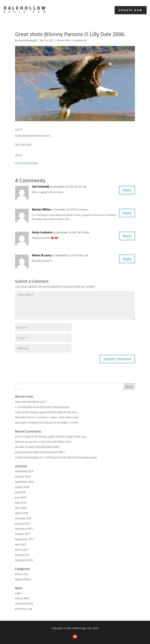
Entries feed (22, 598)
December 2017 (24, 529)
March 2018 (22, 513)
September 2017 (24, 539)
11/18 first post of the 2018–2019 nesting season (42, 407)
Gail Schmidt (41, 187)
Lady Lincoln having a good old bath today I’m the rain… (47, 412)
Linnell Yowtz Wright (27, 457)
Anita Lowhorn (42, 232)
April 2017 (21, 544)
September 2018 (24, 482)
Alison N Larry (42, 255)
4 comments (80, 40)
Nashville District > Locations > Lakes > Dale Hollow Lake (47, 417)
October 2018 (23, 477)
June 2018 (21, 497)
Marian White (41, 209)
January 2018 (22, 524)
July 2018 (20, 492)
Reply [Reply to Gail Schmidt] (127, 190)
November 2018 (24, 471)
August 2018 (22, 487)
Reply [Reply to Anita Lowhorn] (127, 236)
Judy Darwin (22, 452)
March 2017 (22, 550)
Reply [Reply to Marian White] (127, 213)
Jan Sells (20, 447)
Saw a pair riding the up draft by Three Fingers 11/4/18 (46, 423)
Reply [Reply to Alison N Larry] (127, 259)
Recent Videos (23, 579)
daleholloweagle (28, 40)
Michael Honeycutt (26, 442)
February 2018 (23, 518)
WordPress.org (23, 609)
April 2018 (21, 508)
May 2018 (20, 503)
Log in (18, 593)
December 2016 (24, 560)
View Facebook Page (26, 163)
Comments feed (24, 604)
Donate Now (131, 10)
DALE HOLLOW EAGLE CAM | (31, 402)
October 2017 (23, 534)
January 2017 (22, 555)
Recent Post (63, 40)
